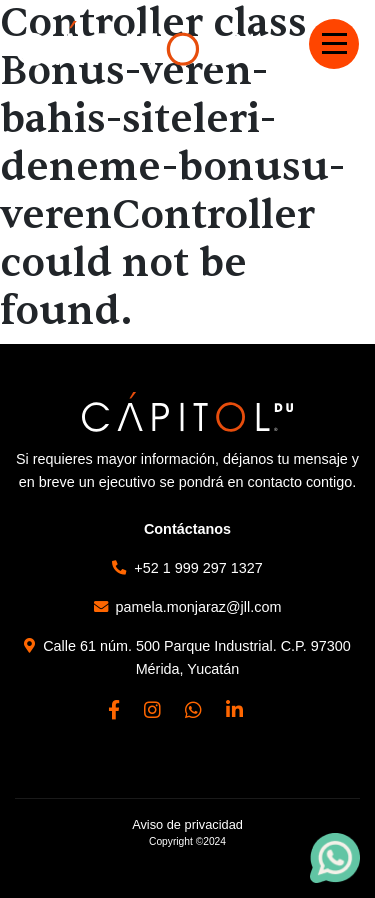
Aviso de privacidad (187, 824)
